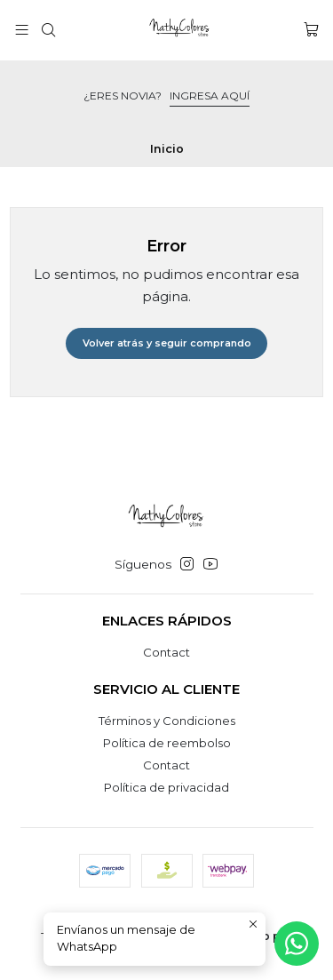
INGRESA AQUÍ (210, 96)
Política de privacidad (166, 787)
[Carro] (311, 30)
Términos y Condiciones (167, 721)
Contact (166, 652)
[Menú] (22, 30)
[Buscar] (48, 30)
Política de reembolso (167, 743)
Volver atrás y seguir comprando (167, 343)
